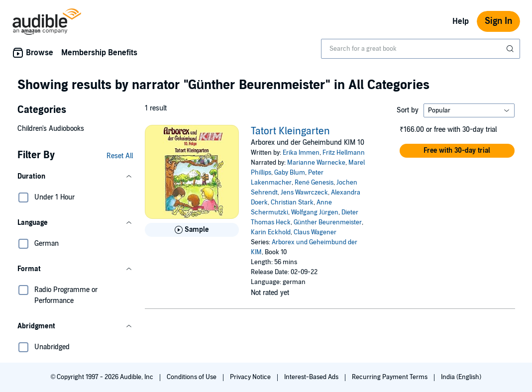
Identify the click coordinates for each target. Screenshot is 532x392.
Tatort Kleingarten (290, 131)
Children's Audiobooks (51, 129)
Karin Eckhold (271, 232)
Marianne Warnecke (316, 163)
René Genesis (314, 183)
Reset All (120, 156)
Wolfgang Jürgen (315, 212)
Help (461, 21)
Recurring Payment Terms (390, 377)
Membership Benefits (99, 53)
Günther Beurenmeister (328, 222)
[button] (75, 177)
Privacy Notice (251, 377)
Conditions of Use (192, 377)
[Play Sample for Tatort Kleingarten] (192, 230)
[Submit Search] (511, 49)
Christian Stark (292, 202)
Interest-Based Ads (312, 377)
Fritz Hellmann (344, 153)
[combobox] (421, 49)
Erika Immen (301, 153)
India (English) (461, 377)
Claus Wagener (315, 232)
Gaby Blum (290, 173)
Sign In (498, 21)
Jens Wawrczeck (304, 193)
